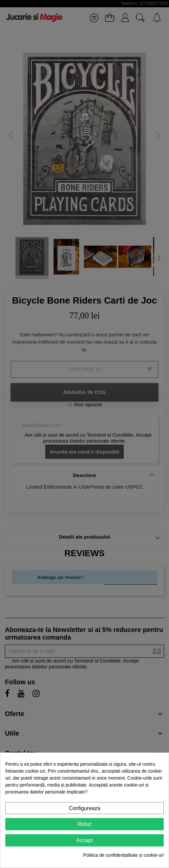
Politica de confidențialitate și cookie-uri (123, 855)
